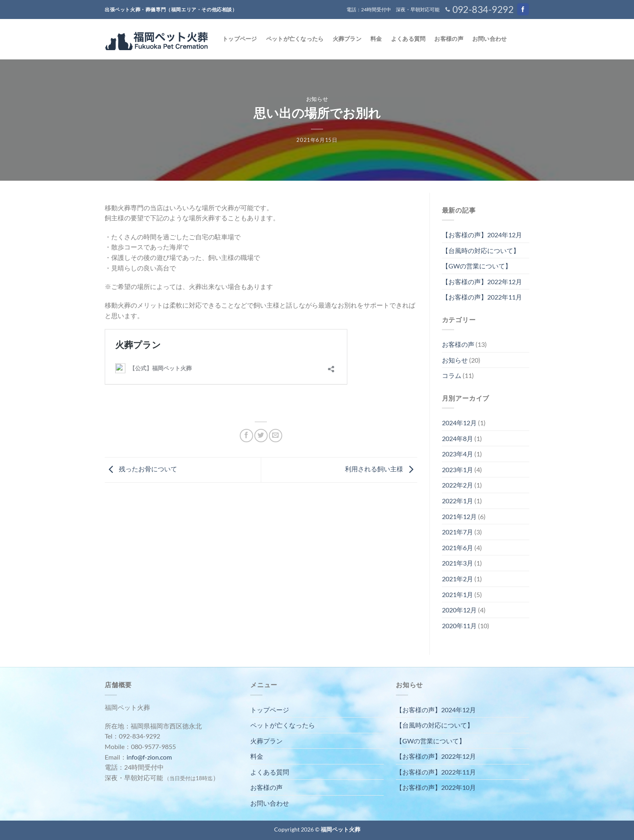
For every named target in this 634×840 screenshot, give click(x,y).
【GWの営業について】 (477, 266)
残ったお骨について (141, 469)
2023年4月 (458, 454)
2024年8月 (458, 438)
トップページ (240, 39)
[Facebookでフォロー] (523, 9)
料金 (376, 39)
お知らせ (317, 99)
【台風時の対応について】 (481, 250)
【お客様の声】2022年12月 (482, 282)
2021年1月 (458, 594)
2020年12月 (459, 610)
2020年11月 (459, 626)
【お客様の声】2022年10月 (436, 787)
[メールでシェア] (276, 436)
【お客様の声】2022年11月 (482, 297)
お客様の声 (449, 39)
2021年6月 (458, 548)
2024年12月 (459, 423)
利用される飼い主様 (381, 469)
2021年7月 (458, 532)
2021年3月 (458, 563)
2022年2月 (458, 485)
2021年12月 (459, 516)
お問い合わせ (490, 39)
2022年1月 (458, 501)
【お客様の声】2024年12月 (482, 235)
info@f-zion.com (149, 757)
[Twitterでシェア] (261, 436)
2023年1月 (458, 470)
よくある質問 (408, 39)
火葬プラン (347, 39)
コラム (452, 375)
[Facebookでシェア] (246, 436)
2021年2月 (458, 579)
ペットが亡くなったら (295, 39)
